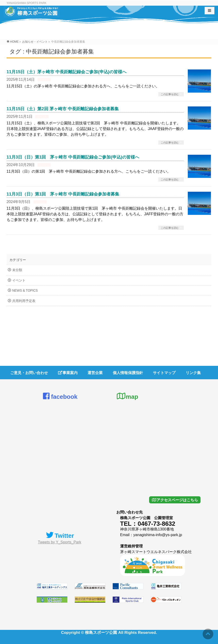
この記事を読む (170, 94)
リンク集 (193, 373)
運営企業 (95, 373)
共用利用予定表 (24, 301)
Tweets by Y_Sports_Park (60, 542)
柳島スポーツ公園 (101, 632)
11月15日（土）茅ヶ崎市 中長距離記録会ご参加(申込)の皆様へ (67, 72)
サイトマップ (164, 373)
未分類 (17, 270)
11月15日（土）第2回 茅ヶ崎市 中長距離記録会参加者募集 (63, 109)
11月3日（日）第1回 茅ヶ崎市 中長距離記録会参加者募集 (63, 194)
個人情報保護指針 (128, 373)
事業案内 (68, 373)
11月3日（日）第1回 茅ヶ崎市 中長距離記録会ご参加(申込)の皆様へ (73, 157)
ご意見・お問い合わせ (29, 373)
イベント (44, 80)
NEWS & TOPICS (25, 291)
